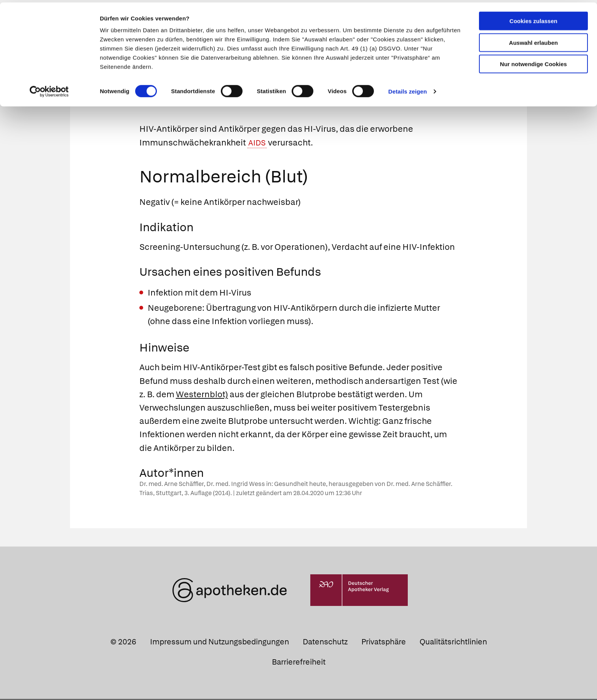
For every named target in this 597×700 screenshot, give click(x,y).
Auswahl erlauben (533, 40)
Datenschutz (325, 643)
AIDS (258, 144)
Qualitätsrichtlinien (453, 643)
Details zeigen (408, 89)
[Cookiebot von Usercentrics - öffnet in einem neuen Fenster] (49, 89)
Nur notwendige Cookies (533, 62)
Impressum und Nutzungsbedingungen (219, 643)
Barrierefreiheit (299, 663)
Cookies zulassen (533, 18)
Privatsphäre (384, 643)
